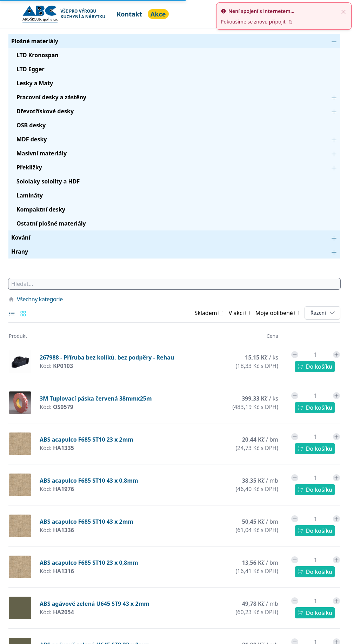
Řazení (325, 313)
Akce (158, 14)
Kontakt (129, 14)
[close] (343, 11)
